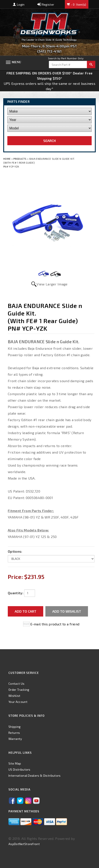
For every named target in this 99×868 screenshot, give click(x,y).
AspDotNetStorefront (24, 844)
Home (7, 159)
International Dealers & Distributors (35, 775)
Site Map (15, 763)
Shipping (15, 727)
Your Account (18, 702)
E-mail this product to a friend (55, 624)
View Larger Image (52, 284)
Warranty (15, 739)
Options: (15, 551)
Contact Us (16, 684)
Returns (14, 733)
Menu (16, 62)
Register (46, 4)
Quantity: (16, 593)
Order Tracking (19, 690)
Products (20, 159)
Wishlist (14, 696)
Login (19, 4)
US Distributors (19, 769)
